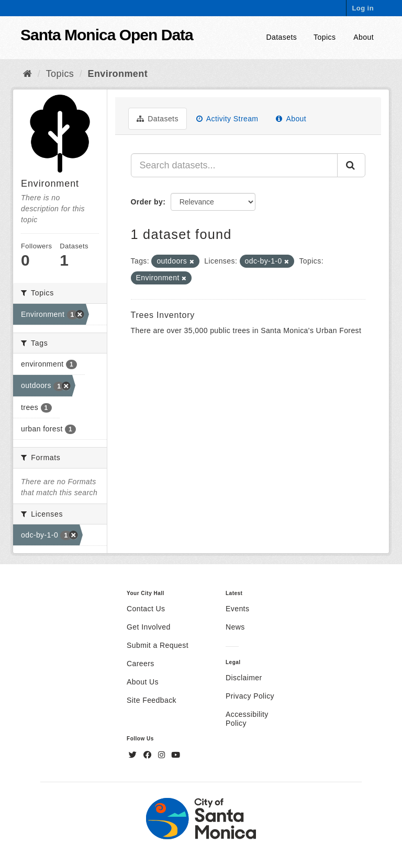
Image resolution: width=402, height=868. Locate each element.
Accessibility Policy (247, 719)
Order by (147, 202)
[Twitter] (134, 755)
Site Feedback (152, 700)
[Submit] (351, 165)
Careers (141, 664)
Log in (363, 8)
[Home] (27, 74)
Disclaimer (244, 678)
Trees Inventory (163, 315)
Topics (325, 37)
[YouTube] (176, 755)
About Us (143, 682)
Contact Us (146, 609)
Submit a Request (158, 645)
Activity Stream (227, 119)
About (364, 37)
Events (237, 609)
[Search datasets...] (234, 165)
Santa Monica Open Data (107, 35)
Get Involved (149, 627)
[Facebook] (149, 755)
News (235, 627)
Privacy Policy (250, 696)
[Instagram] (163, 755)
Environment (118, 74)
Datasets (282, 37)
